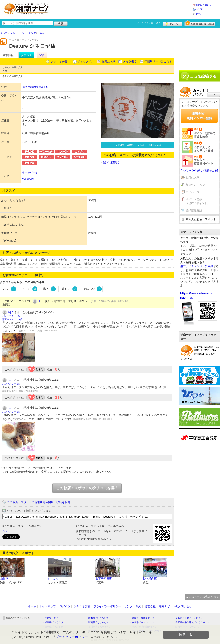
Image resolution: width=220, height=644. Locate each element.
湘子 (11, 312)
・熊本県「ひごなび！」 (99, 618)
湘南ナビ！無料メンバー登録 (199, 116)
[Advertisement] (199, 47)
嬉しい (70, 289)
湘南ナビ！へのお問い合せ (175, 606)
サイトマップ (48, 606)
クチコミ (26, 55)
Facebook (28, 179)
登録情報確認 (194, 211)
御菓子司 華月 (104, 579)
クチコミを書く (60, 61)
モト (41, 301)
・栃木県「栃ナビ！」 (54, 618)
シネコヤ (53, 579)
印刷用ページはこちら (158, 61)
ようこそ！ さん (149, 23)
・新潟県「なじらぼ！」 (99, 622)
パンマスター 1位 (11, 316)
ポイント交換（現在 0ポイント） (198, 201)
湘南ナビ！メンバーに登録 (197, 266)
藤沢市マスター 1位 (12, 319)
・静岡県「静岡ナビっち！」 (144, 618)
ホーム (199, 14)
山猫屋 (4, 579)
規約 (138, 606)
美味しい (93, 289)
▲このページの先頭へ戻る (202, 597)
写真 (42, 55)
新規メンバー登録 (200, 23)
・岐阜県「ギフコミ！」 (142, 622)
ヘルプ (199, 9)
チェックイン (86, 61)
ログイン (172, 23)
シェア (6, 531)
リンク (128, 606)
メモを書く (130, 61)
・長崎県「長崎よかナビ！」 (188, 618)
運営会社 (150, 606)
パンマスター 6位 (11, 384)
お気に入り (108, 61)
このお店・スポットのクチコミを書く (87, 488)
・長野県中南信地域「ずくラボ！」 (191, 622)
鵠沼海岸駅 (111, 163)
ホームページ (30, 172)
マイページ (192, 192)
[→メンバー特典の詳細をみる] (199, 171)
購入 (49, 289)
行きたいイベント (197, 185)
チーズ (30, 289)
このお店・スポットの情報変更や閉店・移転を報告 (38, 502)
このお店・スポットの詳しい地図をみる (137, 145)
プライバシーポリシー (107, 606)
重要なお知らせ (203, 5)
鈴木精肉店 (150, 579)
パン (10, 289)
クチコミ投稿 (82, 606)
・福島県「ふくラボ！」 (55, 622)
